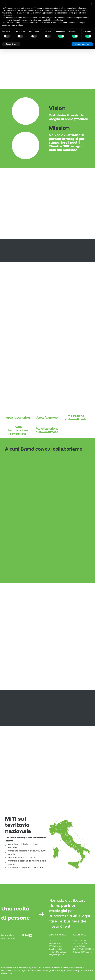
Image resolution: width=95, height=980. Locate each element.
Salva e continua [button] (82, 44)
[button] (92, 4)
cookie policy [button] (7, 15)
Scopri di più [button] (11, 44)
